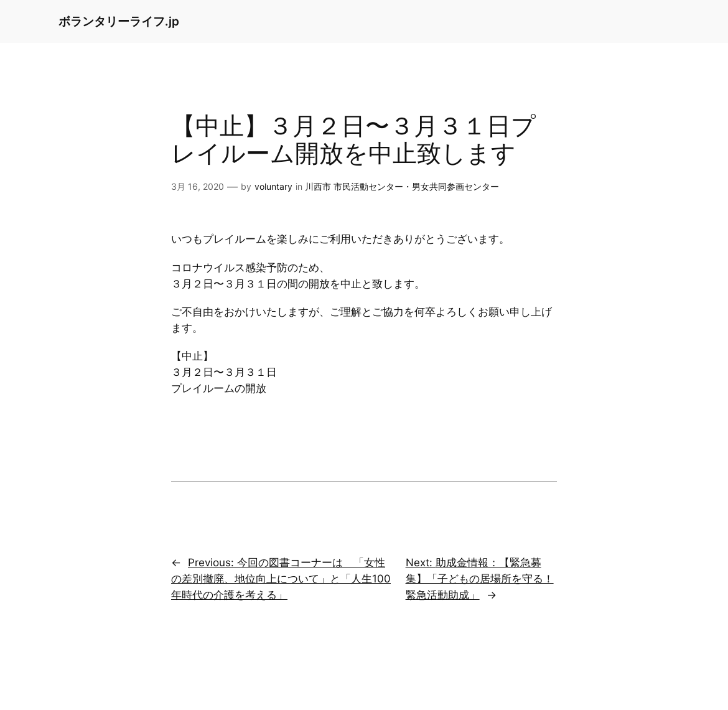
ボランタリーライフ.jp (119, 21)
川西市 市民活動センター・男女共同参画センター (402, 186)
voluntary (273, 186)
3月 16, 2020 (198, 186)
